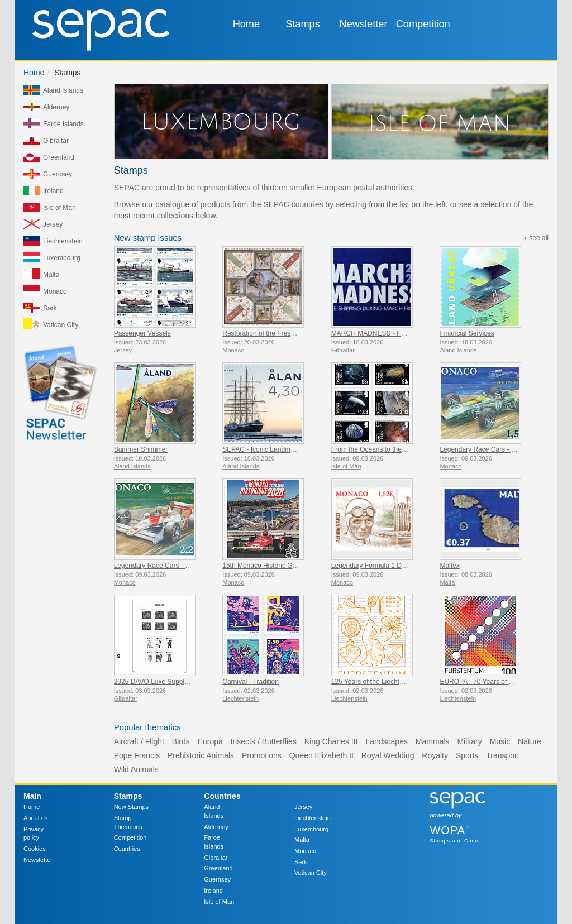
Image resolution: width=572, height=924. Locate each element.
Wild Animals (136, 769)
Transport (502, 755)
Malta (302, 840)
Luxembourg (311, 829)
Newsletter (364, 24)
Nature (530, 741)
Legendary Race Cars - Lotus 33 (488, 449)
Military (469, 741)
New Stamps (131, 807)
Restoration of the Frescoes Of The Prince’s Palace (299, 333)
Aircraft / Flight (139, 741)
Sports (467, 755)
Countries (127, 849)
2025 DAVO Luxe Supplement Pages (169, 682)
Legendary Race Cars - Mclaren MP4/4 (172, 566)
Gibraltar (216, 858)
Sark (301, 862)
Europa (210, 741)
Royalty (435, 755)
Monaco (305, 851)
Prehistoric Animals (201, 755)
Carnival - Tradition (251, 682)
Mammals (433, 741)
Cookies (35, 849)
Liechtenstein (313, 818)
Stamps (303, 24)
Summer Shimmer (141, 449)
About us (35, 818)
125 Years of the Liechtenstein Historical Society (403, 682)
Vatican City (311, 873)
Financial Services (467, 333)
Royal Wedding (388, 755)
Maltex (449, 566)
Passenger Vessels (142, 333)
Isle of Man (219, 902)
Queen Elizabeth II (321, 755)
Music (500, 741)
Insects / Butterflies (264, 741)
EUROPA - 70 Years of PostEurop (490, 682)
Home (247, 24)
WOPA (450, 830)
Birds (181, 741)
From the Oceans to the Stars (375, 449)
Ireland (213, 891)
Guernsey (217, 879)
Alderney (216, 827)
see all (539, 238)
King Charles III (331, 741)
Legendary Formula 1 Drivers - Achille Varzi (396, 566)
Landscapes (387, 741)
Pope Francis (137, 755)
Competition (423, 24)
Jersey (303, 807)
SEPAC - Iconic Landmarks (263, 449)
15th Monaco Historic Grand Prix (271, 566)
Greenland (218, 868)
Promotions (262, 755)
